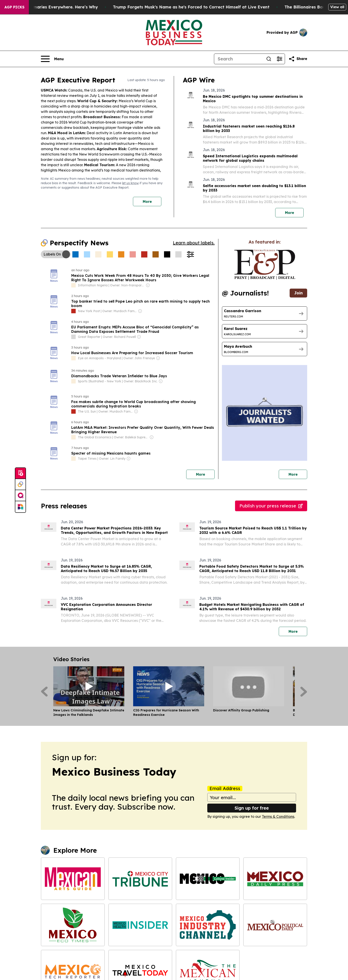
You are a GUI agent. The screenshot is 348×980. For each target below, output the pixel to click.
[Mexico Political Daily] (275, 925)
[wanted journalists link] (265, 265)
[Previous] (44, 692)
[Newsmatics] (20, 507)
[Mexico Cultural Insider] (208, 879)
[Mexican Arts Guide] (73, 879)
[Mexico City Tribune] (140, 879)
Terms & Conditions (278, 816)
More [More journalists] (298, 473)
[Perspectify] (20, 485)
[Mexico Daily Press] (275, 879)
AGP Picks (14, 7)
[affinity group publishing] (20, 496)
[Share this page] (298, 59)
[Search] (239, 59)
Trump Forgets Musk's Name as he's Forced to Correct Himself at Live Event (200, 7)
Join (298, 293)
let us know (130, 183)
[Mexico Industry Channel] (208, 925)
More (147, 202)
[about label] (73, 285)
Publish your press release (271, 506)
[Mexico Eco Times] (73, 925)
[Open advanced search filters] (279, 59)
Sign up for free (252, 808)
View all (337, 7)
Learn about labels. (194, 243)
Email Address (225, 788)
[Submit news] (20, 473)
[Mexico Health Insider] (140, 925)
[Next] (304, 692)
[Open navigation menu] (52, 59)
